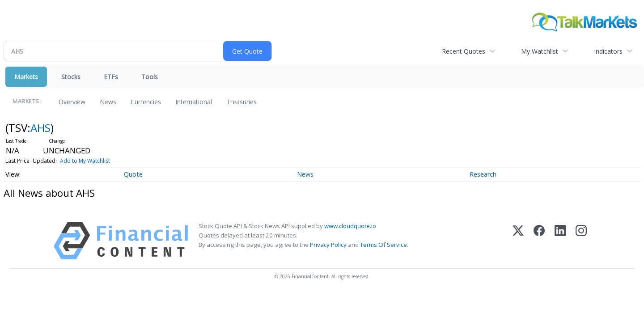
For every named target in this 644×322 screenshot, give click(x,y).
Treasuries (241, 102)
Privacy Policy (328, 245)
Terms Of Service (383, 245)
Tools (150, 77)
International (194, 102)
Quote (133, 174)
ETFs (111, 77)
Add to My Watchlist (85, 161)
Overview (72, 102)
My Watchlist (540, 51)
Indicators (608, 51)
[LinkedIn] (560, 241)
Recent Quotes (464, 51)
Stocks (71, 77)
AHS (40, 128)
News (108, 102)
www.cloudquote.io (350, 226)
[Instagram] (581, 241)
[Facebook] (539, 241)
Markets (26, 77)
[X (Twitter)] (518, 241)
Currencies (146, 102)
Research (483, 174)
